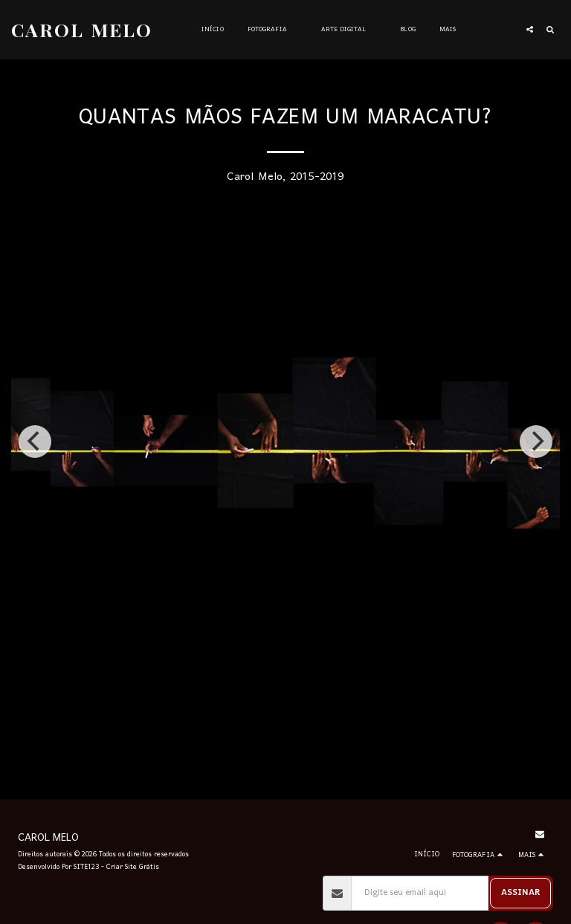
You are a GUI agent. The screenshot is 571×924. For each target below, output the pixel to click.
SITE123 (86, 867)
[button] (272, 30)
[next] (536, 442)
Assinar (521, 893)
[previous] (35, 442)
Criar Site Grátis (133, 867)
